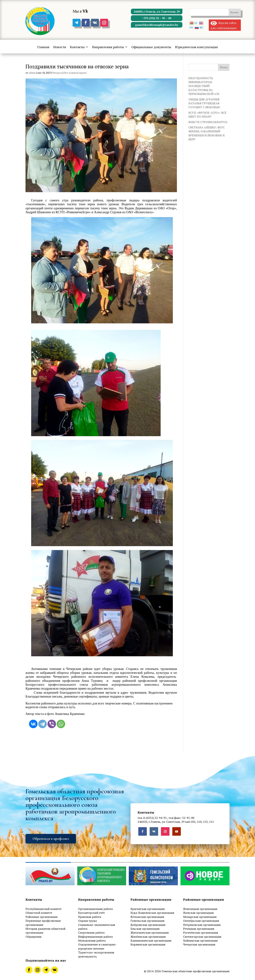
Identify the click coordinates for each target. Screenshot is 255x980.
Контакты (77, 47)
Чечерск (57, 73)
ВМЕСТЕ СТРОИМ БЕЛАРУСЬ (208, 122)
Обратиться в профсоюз (51, 839)
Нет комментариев (75, 73)
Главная (43, 47)
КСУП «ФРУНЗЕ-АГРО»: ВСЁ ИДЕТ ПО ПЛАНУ (207, 115)
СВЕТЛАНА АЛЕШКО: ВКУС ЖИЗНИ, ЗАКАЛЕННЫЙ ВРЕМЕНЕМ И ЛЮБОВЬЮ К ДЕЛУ (207, 133)
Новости (60, 47)
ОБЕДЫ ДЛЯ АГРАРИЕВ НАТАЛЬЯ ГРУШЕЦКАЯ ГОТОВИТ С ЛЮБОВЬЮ (204, 103)
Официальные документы (151, 47)
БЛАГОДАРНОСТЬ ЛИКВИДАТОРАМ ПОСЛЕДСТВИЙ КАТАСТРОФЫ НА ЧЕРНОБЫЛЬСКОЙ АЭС (204, 86)
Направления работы (108, 47)
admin (32, 73)
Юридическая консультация (196, 47)
